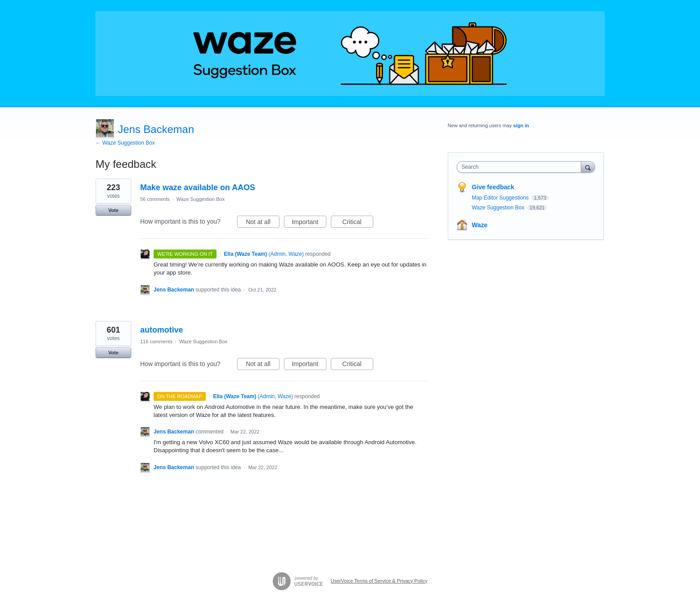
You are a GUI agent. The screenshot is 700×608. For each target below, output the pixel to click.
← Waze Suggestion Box (125, 143)
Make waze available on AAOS (198, 187)
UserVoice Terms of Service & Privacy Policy (379, 581)
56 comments (155, 199)
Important (309, 223)
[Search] (588, 167)
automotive (162, 330)
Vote (113, 210)
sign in (521, 125)
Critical (358, 223)
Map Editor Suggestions (501, 198)
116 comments (156, 341)
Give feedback (493, 187)
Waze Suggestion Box (200, 199)
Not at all (263, 223)
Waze (480, 225)
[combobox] (521, 167)
